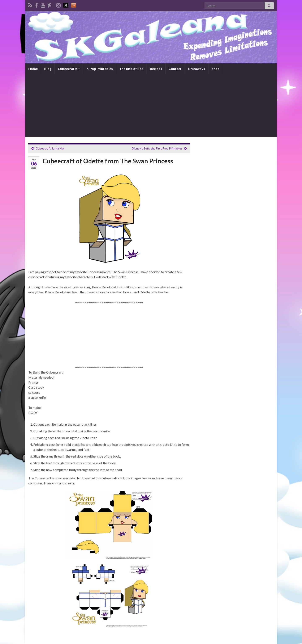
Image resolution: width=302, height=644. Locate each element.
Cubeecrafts (69, 69)
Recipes (156, 69)
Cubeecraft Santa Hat (50, 148)
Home (33, 69)
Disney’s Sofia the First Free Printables (157, 148)
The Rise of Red (131, 69)
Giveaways (197, 69)
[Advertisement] (151, 105)
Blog (48, 69)
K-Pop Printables (100, 69)
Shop (216, 69)
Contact (175, 69)
